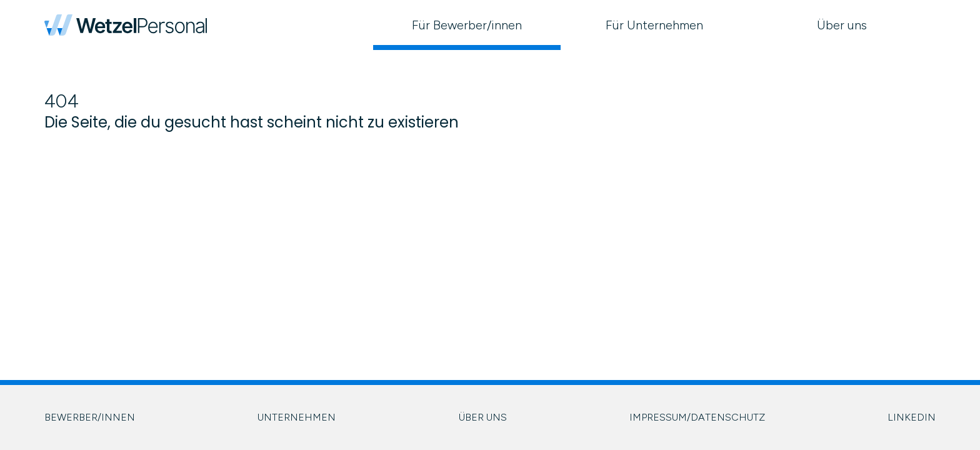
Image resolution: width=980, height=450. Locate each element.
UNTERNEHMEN (297, 417)
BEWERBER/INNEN (90, 417)
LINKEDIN (912, 417)
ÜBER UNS (483, 417)
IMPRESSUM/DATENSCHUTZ (697, 417)
